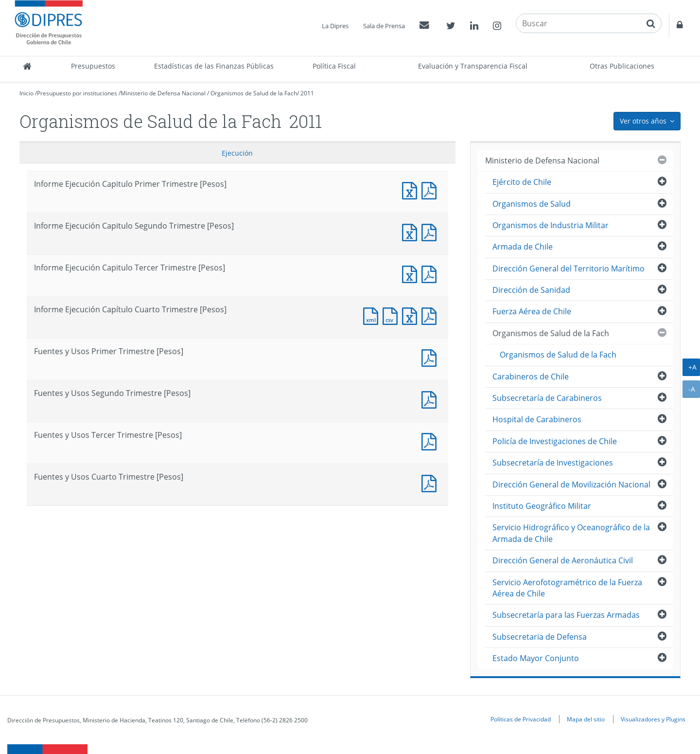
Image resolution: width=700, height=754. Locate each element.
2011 (307, 93)
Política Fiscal (334, 66)
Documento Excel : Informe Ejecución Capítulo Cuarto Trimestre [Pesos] (412, 315)
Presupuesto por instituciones (77, 93)
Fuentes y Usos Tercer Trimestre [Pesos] (431, 440)
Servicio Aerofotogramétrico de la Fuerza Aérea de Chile (567, 588)
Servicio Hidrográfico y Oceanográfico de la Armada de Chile (571, 533)
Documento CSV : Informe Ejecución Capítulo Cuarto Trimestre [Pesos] (392, 315)
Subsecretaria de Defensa (540, 637)
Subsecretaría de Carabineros (547, 398)
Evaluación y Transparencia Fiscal (473, 66)
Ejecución (237, 153)
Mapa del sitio (586, 719)
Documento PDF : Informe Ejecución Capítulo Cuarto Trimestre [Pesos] (431, 315)
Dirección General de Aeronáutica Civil (563, 560)
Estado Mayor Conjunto (536, 658)
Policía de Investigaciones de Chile (555, 441)
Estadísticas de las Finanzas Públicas (214, 66)
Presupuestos (93, 66)
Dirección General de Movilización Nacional (571, 485)
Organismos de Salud (532, 204)
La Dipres (335, 26)
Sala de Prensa (384, 26)
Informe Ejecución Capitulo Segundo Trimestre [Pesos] (412, 231)
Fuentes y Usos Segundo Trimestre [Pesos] (431, 399)
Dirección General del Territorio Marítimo (569, 269)
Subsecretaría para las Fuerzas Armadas (566, 615)
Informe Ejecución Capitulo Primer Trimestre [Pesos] (412, 189)
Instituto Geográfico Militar (542, 506)
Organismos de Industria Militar (551, 225)
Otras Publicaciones (622, 66)
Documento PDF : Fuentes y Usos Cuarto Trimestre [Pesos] (431, 482)
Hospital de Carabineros (537, 419)
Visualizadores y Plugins (653, 719)
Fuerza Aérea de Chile (532, 311)
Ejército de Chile (522, 182)
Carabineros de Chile (531, 377)
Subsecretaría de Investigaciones (553, 463)
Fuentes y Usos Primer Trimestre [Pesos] (431, 357)
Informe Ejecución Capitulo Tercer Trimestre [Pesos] (412, 273)
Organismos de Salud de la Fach (254, 93)
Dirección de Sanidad (531, 290)
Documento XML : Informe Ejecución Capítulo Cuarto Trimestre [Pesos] (373, 315)
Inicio (26, 93)
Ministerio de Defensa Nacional (163, 93)
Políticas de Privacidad (521, 719)
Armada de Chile (523, 247)
